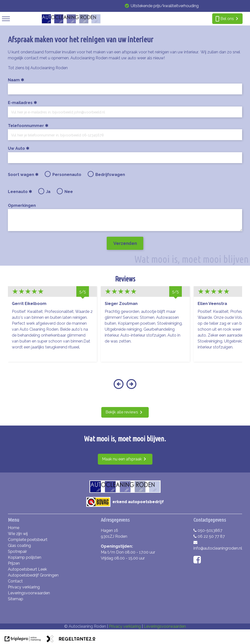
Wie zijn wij (18, 534)
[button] (118, 387)
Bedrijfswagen (110, 175)
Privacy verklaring (24, 587)
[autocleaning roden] (71, 22)
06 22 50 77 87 (209, 536)
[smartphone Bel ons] (227, 19)
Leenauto (19, 192)
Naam (14, 80)
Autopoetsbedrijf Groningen (33, 575)
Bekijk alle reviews (122, 412)
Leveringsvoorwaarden (29, 593)
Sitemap (16, 599)
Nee (69, 192)
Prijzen (14, 563)
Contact (15, 581)
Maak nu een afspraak (122, 459)
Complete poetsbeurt (28, 540)
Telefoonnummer (26, 126)
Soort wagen (23, 175)
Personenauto (67, 175)
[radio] (48, 174)
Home (14, 528)
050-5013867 (208, 530)
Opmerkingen (22, 205)
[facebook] (198, 561)
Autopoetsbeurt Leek (27, 569)
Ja (48, 192)
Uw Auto (16, 148)
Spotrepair (17, 551)
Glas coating (19, 546)
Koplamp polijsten (25, 557)
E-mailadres (20, 103)
